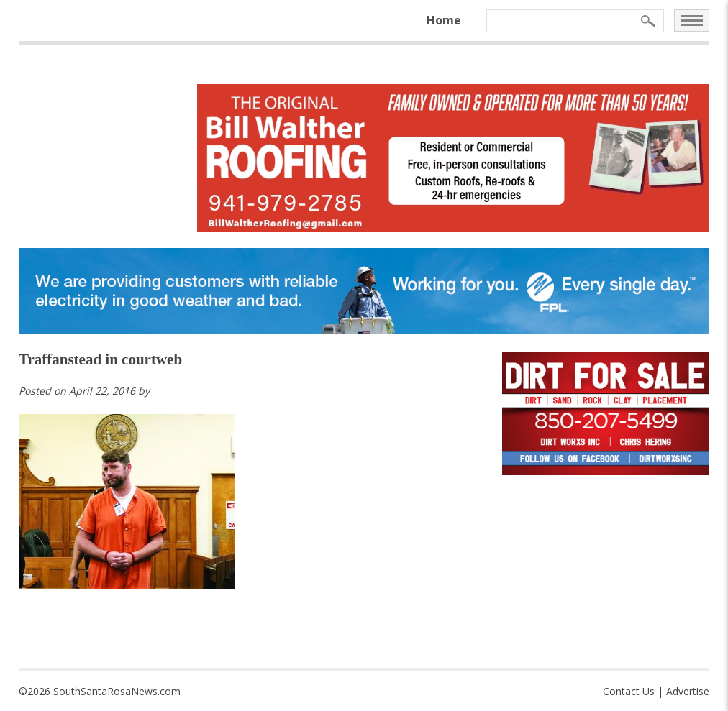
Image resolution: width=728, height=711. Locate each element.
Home (444, 20)
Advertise (688, 691)
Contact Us (629, 691)
